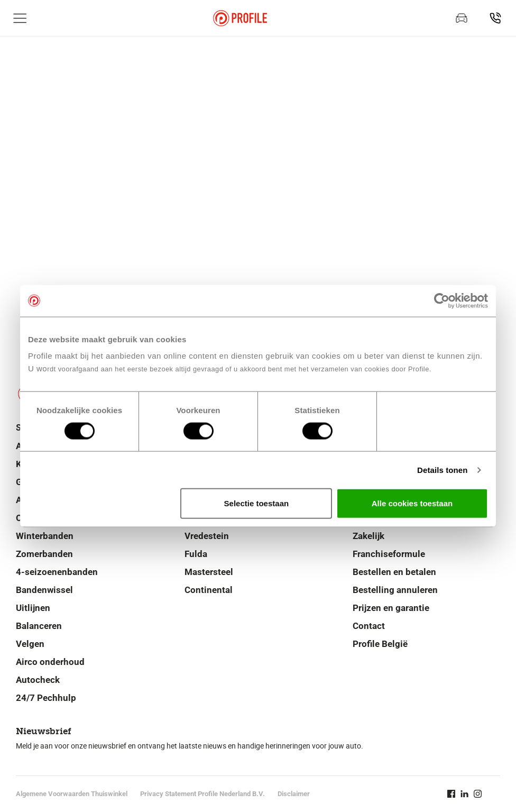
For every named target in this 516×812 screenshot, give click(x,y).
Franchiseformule (389, 554)
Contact (369, 626)
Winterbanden (45, 536)
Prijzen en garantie (391, 608)
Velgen (30, 644)
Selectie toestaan (257, 503)
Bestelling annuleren (395, 590)
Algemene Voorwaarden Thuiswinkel (72, 794)
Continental (209, 590)
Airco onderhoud (50, 662)
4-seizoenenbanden (57, 572)
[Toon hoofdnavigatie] (20, 18)
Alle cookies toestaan (412, 503)
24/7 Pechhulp (46, 698)
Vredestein (207, 536)
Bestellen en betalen (394, 572)
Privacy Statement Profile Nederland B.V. (202, 794)
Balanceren (39, 626)
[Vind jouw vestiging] (495, 18)
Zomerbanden (44, 554)
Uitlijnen (33, 608)
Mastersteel (209, 572)
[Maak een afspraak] (462, 18)
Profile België (380, 644)
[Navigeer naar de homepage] (240, 18)
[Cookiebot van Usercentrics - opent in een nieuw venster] (442, 300)
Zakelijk (368, 536)
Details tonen (442, 469)
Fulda (196, 554)
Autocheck (38, 680)
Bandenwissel (44, 590)
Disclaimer (294, 794)
